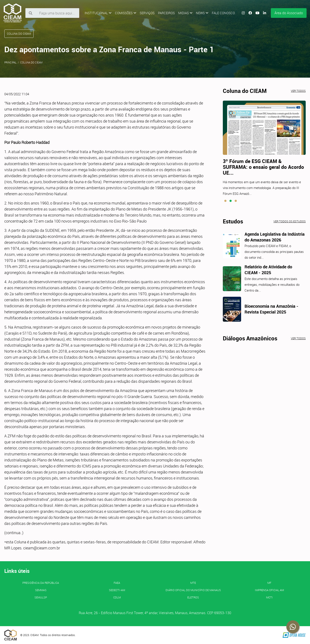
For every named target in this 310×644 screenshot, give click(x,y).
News (202, 13)
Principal (10, 62)
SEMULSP (41, 597)
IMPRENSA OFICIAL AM (269, 590)
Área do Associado (289, 13)
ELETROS (193, 597)
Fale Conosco (223, 13)
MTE (193, 583)
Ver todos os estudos (290, 221)
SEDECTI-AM (117, 590)
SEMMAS (41, 590)
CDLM (117, 597)
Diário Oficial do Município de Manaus (193, 590)
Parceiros (166, 13)
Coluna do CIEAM (31, 62)
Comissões (126, 13)
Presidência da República (41, 583)
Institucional (98, 13)
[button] (225, 201)
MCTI (269, 597)
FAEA (117, 583)
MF (269, 583)
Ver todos (298, 91)
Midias (185, 13)
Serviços (147, 13)
